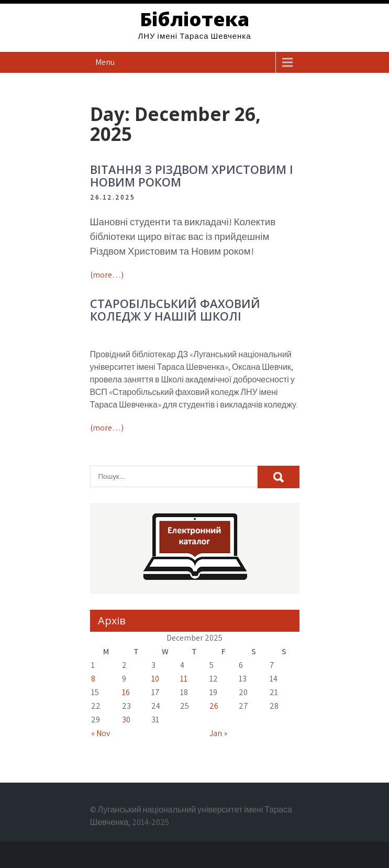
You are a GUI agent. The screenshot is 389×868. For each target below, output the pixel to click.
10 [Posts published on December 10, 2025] (155, 679)
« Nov (101, 733)
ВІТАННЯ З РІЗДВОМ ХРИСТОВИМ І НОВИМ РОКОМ (192, 175)
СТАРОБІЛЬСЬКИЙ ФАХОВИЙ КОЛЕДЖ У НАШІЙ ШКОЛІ (175, 310)
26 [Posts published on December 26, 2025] (214, 706)
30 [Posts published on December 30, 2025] (126, 719)
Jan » (218, 733)
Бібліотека (194, 19)
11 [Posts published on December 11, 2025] (184, 679)
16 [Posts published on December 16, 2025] (126, 692)
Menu (105, 62)
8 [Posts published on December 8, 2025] (93, 679)
